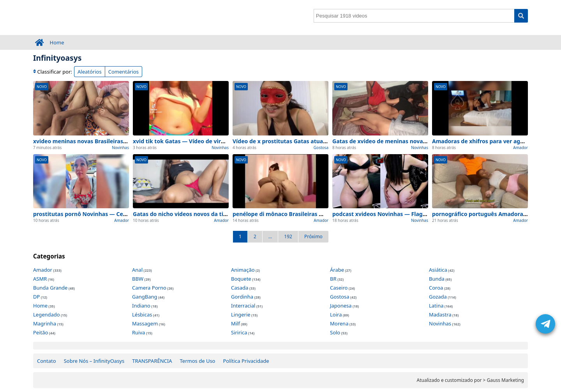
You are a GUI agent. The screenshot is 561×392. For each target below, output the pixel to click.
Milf (236, 323)
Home (57, 42)
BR (333, 279)
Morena (339, 323)
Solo (335, 332)
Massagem (145, 323)
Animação (243, 270)
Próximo (313, 236)
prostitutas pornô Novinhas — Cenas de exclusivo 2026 (107, 214)
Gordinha (242, 297)
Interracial (243, 306)
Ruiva (138, 332)
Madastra (440, 315)
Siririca (239, 332)
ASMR (40, 279)
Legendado (47, 315)
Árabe (337, 270)
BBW (138, 279)
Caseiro (339, 288)
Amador (520, 148)
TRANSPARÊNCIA (152, 361)
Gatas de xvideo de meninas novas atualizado (394, 141)
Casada (240, 288)
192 (288, 236)
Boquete (241, 279)
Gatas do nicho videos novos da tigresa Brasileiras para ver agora (221, 214)
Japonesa (341, 306)
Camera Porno (149, 288)
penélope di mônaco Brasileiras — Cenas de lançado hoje (309, 214)
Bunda (437, 279)
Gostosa (321, 148)
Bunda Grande (50, 288)
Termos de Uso (198, 361)
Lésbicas (142, 315)
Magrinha (45, 323)
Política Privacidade (246, 361)
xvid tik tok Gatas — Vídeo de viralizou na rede (196, 141)
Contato (47, 361)
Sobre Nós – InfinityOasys (94, 361)
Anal (137, 270)
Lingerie (241, 315)
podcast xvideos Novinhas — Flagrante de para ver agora (409, 214)
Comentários (123, 72)
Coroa (436, 288)
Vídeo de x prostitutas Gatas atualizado (286, 141)
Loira (336, 315)
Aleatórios (90, 72)
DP (36, 297)
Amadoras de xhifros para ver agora (481, 141)
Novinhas (120, 148)
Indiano (141, 306)
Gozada (438, 297)
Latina (436, 306)
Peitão (41, 332)
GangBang (145, 297)
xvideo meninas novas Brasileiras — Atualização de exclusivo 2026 (122, 141)
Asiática (438, 270)
